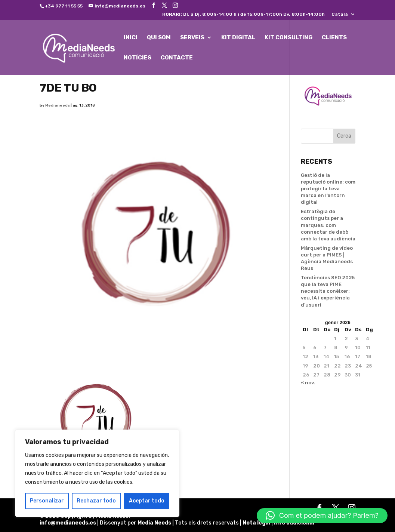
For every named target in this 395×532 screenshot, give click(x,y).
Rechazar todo (96, 501)
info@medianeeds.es (68, 523)
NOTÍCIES (138, 58)
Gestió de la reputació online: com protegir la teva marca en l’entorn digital (328, 189)
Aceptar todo (147, 501)
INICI (131, 38)
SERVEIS (192, 38)
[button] (322, 516)
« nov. (308, 383)
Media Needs (154, 523)
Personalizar (47, 501)
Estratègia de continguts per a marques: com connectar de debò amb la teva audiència (328, 225)
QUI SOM (159, 38)
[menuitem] (343, 16)
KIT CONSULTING (288, 38)
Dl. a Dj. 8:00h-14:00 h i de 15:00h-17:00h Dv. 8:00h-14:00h (243, 14)
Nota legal (257, 523)
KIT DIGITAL (238, 38)
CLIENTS (334, 38)
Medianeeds (58, 105)
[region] (97, 473)
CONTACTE (177, 58)
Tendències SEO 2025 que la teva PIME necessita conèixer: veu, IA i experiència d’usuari (328, 291)
